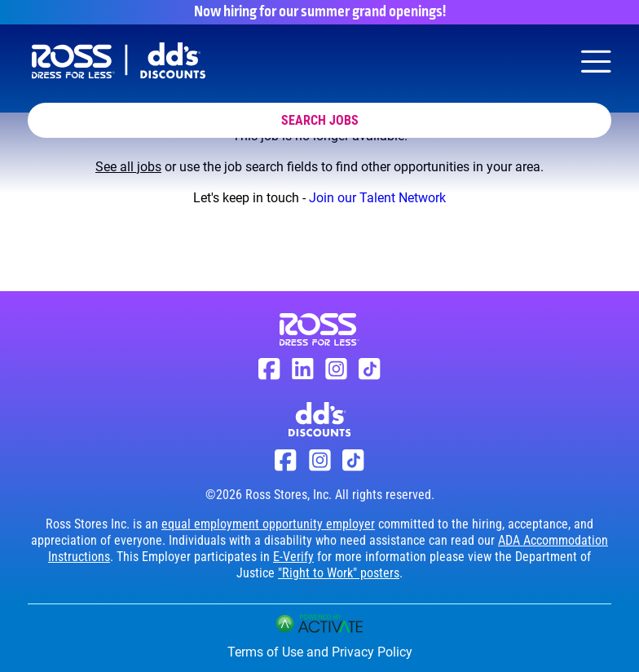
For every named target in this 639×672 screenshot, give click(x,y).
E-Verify (293, 557)
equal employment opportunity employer (268, 524)
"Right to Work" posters (339, 573)
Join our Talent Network (377, 198)
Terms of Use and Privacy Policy (320, 652)
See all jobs (128, 167)
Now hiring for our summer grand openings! (320, 12)
